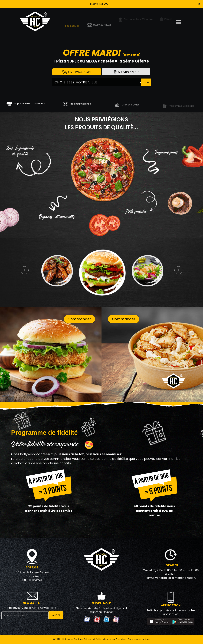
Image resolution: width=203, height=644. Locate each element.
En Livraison (77, 72)
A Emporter (126, 72)
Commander (79, 319)
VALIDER (56, 615)
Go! (146, 82)
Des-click (121, 639)
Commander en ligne (139, 639)
